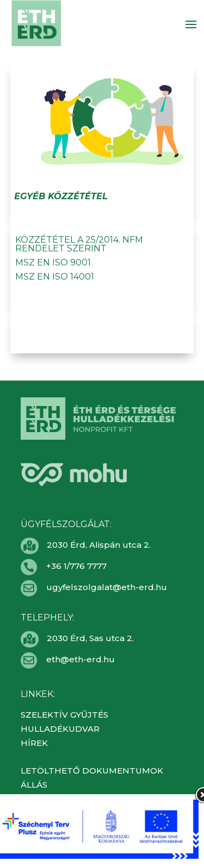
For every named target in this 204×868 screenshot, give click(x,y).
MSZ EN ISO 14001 (55, 277)
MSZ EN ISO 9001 (53, 262)
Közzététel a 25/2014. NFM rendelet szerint (79, 244)
